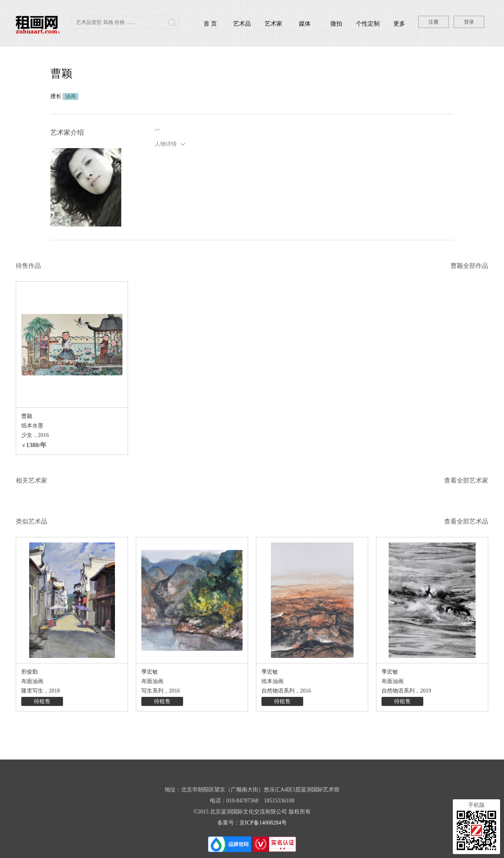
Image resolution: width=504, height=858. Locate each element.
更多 (399, 24)
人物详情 (166, 144)
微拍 (336, 24)
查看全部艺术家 (466, 480)
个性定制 (368, 24)
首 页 (210, 24)
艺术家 (273, 24)
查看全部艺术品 (466, 521)
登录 (469, 22)
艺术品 (242, 24)
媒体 (305, 24)
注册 (434, 22)
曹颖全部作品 (469, 266)
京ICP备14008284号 (263, 823)
